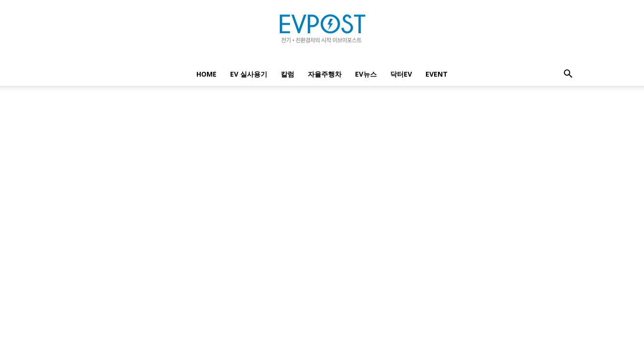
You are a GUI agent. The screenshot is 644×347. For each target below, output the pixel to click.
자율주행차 (325, 74)
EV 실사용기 (249, 74)
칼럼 (288, 74)
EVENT (437, 74)
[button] (568, 75)
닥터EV (401, 74)
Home (206, 74)
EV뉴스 (366, 74)
